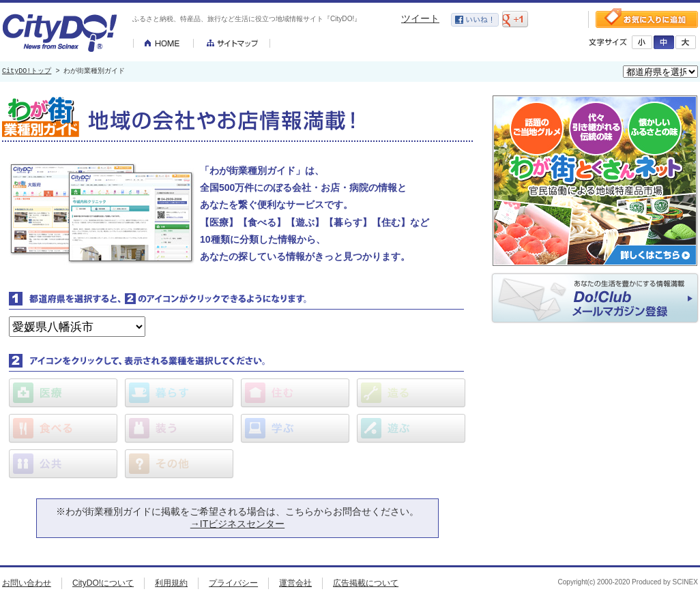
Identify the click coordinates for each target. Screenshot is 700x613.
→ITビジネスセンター (237, 524)
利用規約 (171, 583)
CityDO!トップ (27, 72)
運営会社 (295, 583)
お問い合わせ (27, 583)
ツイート (420, 18)
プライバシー (233, 583)
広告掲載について (366, 583)
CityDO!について (103, 583)
